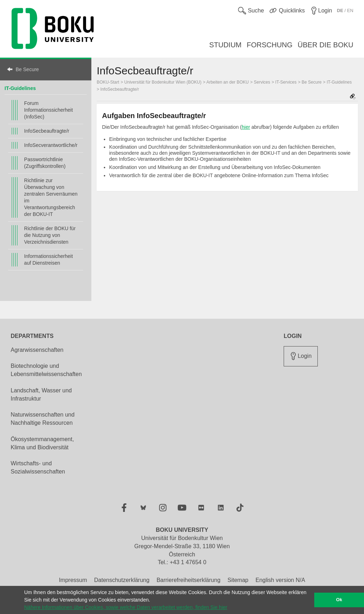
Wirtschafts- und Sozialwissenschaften (38, 467)
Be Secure (27, 69)
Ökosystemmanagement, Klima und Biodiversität (42, 443)
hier (246, 127)
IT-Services (286, 82)
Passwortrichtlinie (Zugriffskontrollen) (45, 163)
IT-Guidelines (20, 88)
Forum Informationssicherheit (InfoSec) (49, 110)
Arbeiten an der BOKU (227, 82)
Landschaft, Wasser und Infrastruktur (41, 395)
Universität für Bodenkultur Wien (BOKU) (163, 82)
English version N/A (280, 580)
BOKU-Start (108, 82)
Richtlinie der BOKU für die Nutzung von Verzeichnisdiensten (50, 235)
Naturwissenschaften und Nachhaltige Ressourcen (43, 419)
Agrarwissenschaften (37, 350)
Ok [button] (339, 600)
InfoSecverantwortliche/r (51, 145)
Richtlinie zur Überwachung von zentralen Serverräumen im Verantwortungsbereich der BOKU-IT (51, 197)
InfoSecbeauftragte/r (47, 131)
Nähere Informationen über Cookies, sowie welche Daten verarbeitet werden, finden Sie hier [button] (126, 607)
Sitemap (238, 580)
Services (262, 82)
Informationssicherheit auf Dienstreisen (49, 260)
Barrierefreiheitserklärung (188, 580)
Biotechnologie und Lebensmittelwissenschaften (46, 370)
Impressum (73, 580)
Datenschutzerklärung (122, 580)
